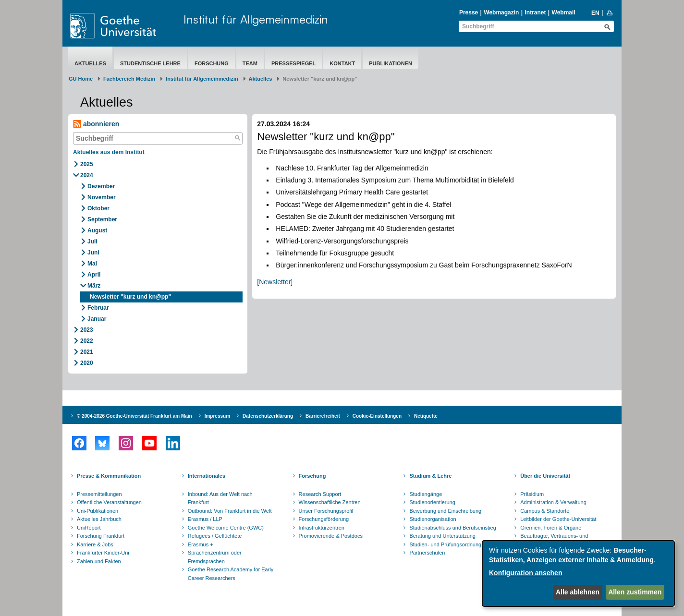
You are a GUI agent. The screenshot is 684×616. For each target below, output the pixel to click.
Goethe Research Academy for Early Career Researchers (231, 574)
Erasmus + (201, 544)
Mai (92, 264)
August (97, 230)
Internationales (207, 476)
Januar (97, 319)
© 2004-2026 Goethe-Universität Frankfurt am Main (134, 416)
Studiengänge (426, 494)
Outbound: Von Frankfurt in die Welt (230, 511)
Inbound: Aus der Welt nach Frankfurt (220, 498)
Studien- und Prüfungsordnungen (448, 544)
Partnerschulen (427, 553)
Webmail (564, 12)
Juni (93, 253)
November (102, 197)
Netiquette (426, 416)
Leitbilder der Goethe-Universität (558, 519)
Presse (469, 12)
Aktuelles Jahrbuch (99, 519)
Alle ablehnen (578, 592)
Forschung (212, 63)
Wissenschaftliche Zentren (330, 502)
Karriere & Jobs (95, 544)
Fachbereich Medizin (129, 79)
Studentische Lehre (150, 63)
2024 (87, 175)
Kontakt (342, 63)
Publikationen (391, 63)
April (94, 275)
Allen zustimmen (635, 592)
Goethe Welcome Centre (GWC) (226, 528)
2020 (87, 363)
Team (250, 63)
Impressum (217, 416)
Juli (92, 242)
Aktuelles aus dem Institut (109, 152)
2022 (87, 341)
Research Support (320, 494)
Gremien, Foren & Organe (551, 528)
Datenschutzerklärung (268, 416)
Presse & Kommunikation (109, 476)
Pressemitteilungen (99, 494)
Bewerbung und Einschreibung (445, 511)
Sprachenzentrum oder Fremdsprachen (215, 557)
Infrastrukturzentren (322, 528)
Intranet (535, 12)
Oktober (98, 208)
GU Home (81, 79)
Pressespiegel (293, 63)
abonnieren (96, 124)
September (102, 219)
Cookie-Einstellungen (377, 416)
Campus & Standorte (545, 511)
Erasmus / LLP (205, 519)
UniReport (89, 528)
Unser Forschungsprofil (326, 511)
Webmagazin (501, 12)
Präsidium (532, 494)
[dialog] (578, 574)
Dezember (101, 186)
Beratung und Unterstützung (442, 536)
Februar (98, 308)
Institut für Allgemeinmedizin (256, 19)
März (94, 286)
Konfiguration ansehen (525, 573)
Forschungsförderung (324, 519)
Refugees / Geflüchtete (215, 536)
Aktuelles (90, 63)
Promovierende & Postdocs (331, 536)
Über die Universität (545, 476)
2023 (87, 330)
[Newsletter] (275, 282)
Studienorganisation (433, 519)
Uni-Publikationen (98, 511)
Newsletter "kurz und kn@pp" (130, 297)
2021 (87, 352)
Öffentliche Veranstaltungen (109, 502)
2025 (87, 164)
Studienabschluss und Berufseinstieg (452, 528)
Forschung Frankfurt (101, 536)
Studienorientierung (432, 502)
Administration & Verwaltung (553, 502)
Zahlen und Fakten (99, 561)
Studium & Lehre (430, 476)
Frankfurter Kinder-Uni (103, 553)
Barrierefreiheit (323, 416)
